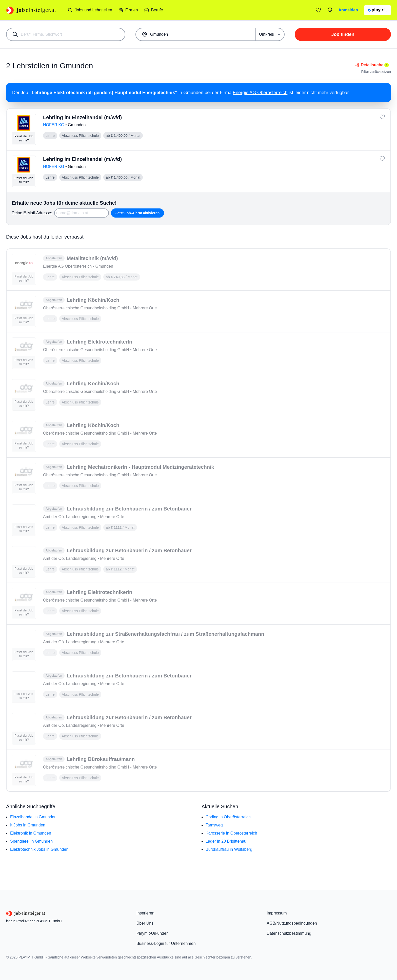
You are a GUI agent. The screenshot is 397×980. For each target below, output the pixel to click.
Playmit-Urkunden (153, 933)
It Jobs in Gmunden (28, 825)
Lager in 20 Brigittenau (226, 841)
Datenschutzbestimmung (289, 933)
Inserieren (145, 913)
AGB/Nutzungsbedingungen (292, 923)
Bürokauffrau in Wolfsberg (229, 849)
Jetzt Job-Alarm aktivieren (137, 213)
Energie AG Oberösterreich (260, 93)
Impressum (277, 913)
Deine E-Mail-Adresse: (32, 213)
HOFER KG (54, 125)
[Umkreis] (270, 34)
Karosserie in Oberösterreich (231, 833)
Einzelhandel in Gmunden (33, 817)
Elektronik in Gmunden (31, 833)
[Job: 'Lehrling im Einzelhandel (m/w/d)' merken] (382, 117)
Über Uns (145, 923)
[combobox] (66, 34)
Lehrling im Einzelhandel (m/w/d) (82, 117)
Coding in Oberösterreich (228, 817)
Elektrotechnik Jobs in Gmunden (39, 849)
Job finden (343, 34)
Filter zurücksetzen (376, 72)
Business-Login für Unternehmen (166, 943)
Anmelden (348, 10)
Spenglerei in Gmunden (31, 841)
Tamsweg (214, 825)
